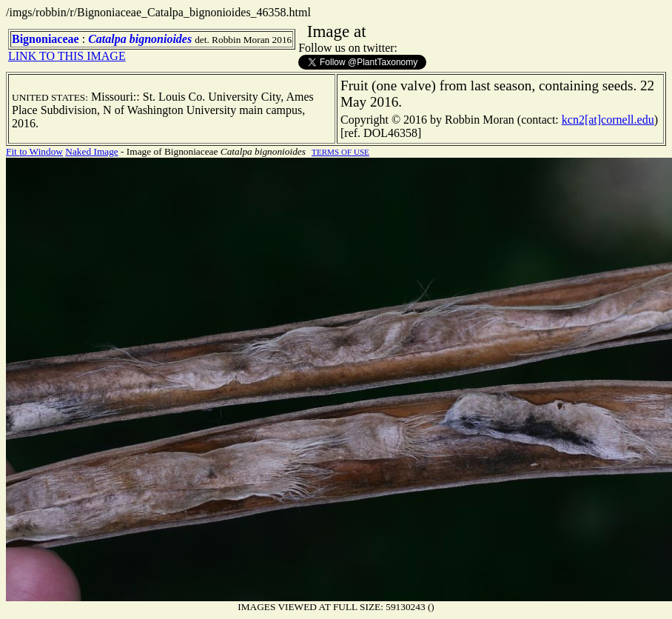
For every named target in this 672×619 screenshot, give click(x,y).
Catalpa (107, 39)
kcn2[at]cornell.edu (608, 120)
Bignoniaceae (46, 39)
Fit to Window (34, 151)
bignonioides (161, 39)
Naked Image (91, 151)
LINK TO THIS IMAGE (67, 56)
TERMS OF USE (340, 152)
